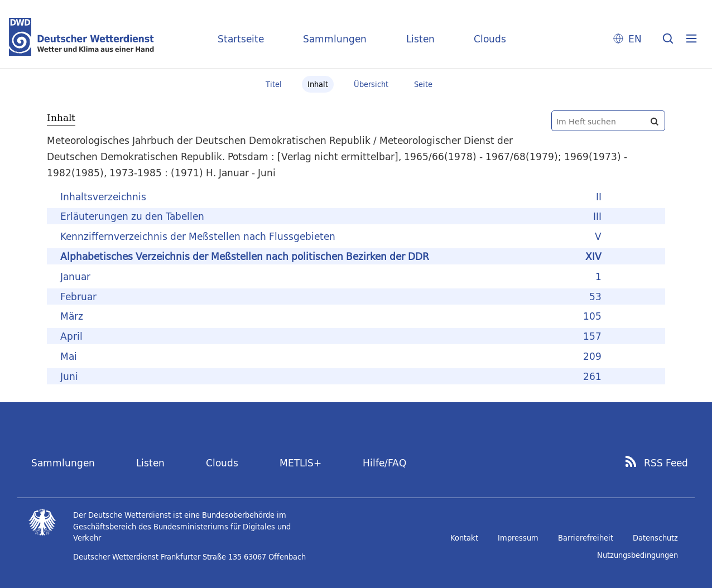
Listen (420, 39)
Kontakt (464, 538)
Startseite (241, 39)
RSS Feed (666, 463)
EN (635, 39)
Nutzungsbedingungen (638, 555)
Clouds (490, 39)
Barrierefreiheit (586, 538)
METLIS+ (300, 463)
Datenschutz (655, 538)
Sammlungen (335, 39)
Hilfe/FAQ (384, 463)
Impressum (518, 538)
